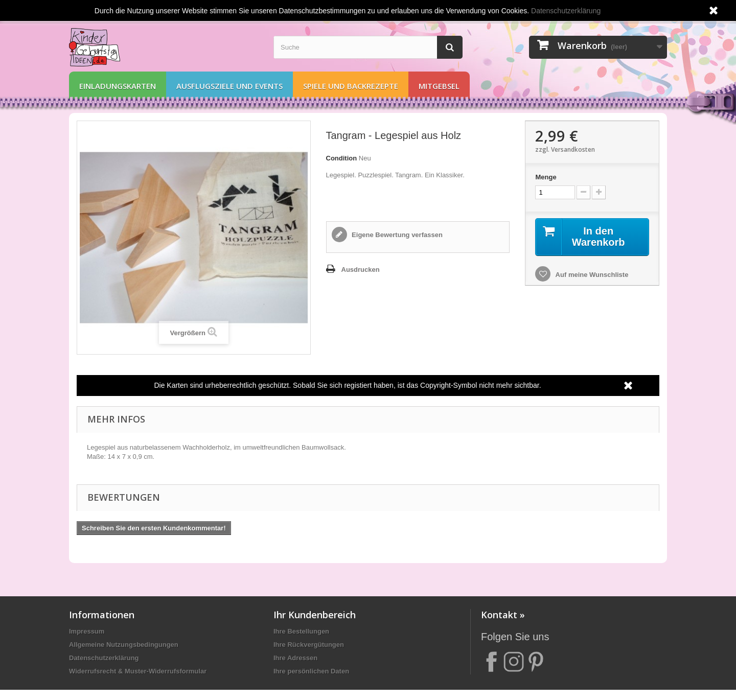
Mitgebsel (439, 86)
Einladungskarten (118, 86)
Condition (342, 158)
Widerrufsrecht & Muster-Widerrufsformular (138, 671)
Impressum (87, 631)
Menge (546, 177)
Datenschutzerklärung (104, 658)
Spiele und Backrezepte (351, 86)
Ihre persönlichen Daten (311, 671)
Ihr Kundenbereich (315, 615)
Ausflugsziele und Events (229, 86)
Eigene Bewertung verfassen (396, 235)
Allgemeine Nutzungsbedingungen (124, 645)
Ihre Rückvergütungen (309, 645)
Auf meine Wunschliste (591, 275)
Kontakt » (503, 615)
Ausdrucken (361, 270)
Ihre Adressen (295, 658)
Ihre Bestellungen (301, 631)
